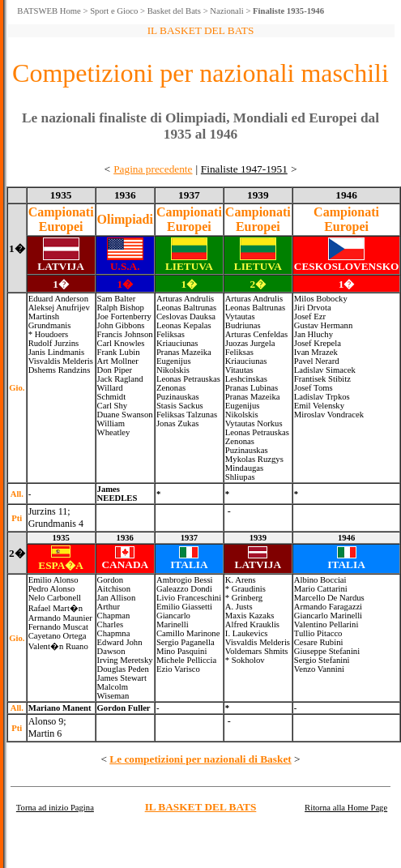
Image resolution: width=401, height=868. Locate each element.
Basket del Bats (174, 11)
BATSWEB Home (49, 11)
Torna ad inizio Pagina (55, 808)
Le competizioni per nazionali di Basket (200, 759)
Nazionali (226, 11)
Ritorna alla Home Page (346, 808)
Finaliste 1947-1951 (244, 169)
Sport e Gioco (114, 11)
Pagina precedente (153, 169)
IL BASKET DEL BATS (201, 807)
